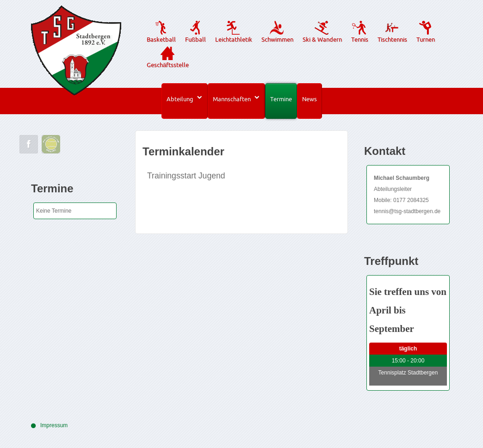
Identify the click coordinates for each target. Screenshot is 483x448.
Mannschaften (232, 99)
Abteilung (180, 99)
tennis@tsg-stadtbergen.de (407, 211)
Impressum (54, 425)
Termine (281, 99)
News (310, 99)
